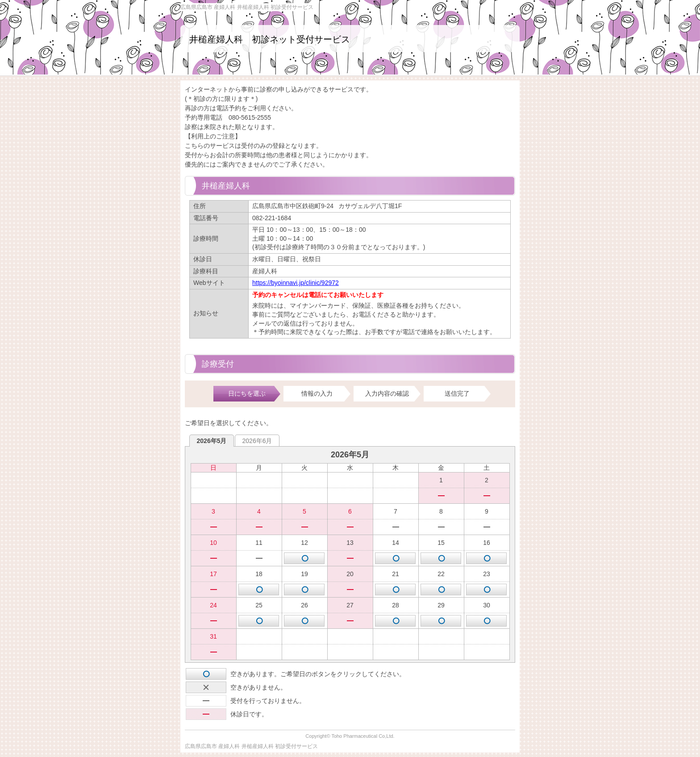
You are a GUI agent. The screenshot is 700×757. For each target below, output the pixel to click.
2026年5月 (212, 441)
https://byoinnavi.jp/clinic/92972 (296, 283)
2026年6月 (257, 441)
